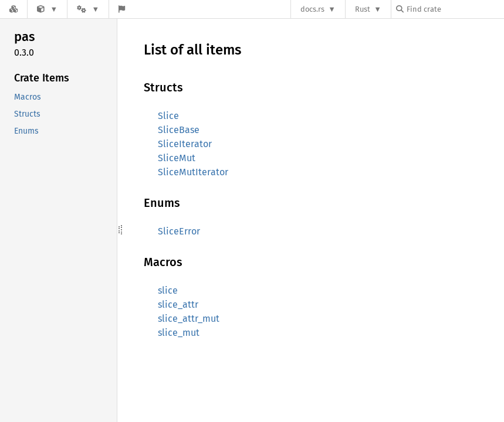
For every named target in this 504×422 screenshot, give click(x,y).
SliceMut (177, 158)
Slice (168, 116)
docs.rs (312, 9)
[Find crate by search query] (455, 9)
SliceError (179, 231)
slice (168, 290)
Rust (363, 9)
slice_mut (179, 333)
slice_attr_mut (189, 319)
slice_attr (178, 304)
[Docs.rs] (13, 9)
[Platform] (88, 9)
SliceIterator (185, 144)
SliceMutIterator (193, 172)
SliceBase (179, 130)
